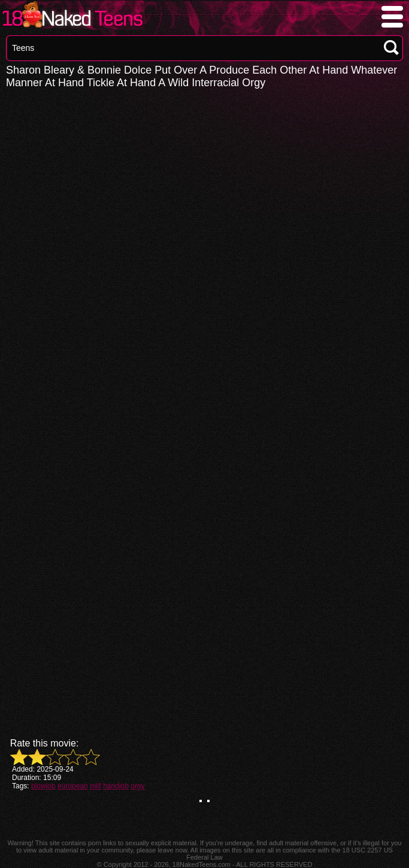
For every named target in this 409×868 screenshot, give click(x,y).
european (73, 786)
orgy (137, 786)
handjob (116, 786)
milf (96, 786)
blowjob (43, 786)
